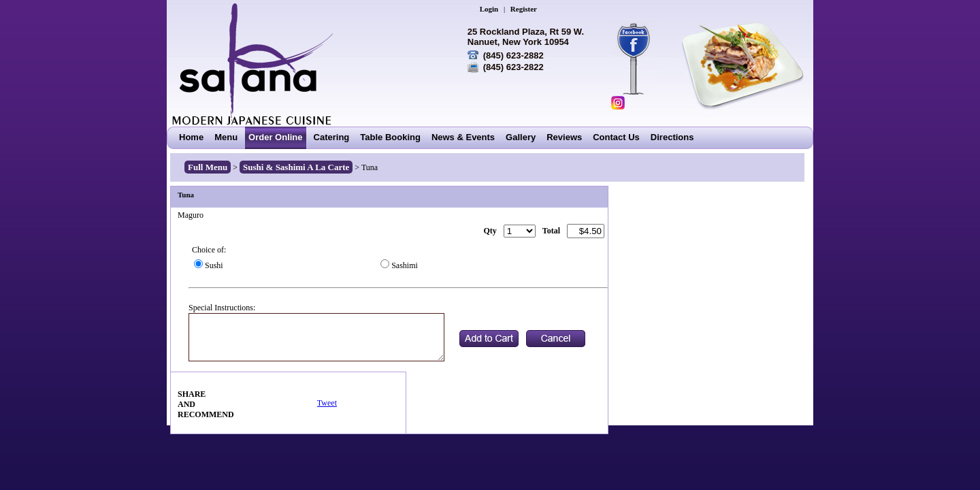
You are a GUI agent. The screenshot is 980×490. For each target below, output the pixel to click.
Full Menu (208, 167)
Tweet (327, 403)
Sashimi (405, 265)
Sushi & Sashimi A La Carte (296, 167)
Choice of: (209, 250)
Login (489, 9)
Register (524, 9)
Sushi (214, 265)
